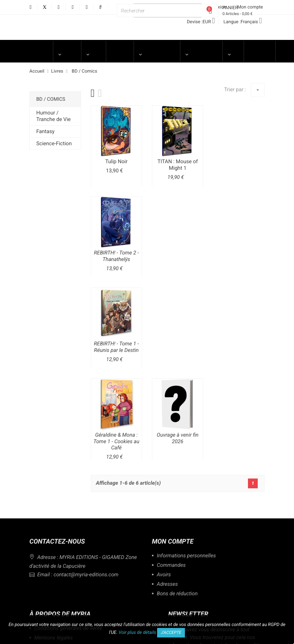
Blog (233, 48)
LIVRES (93, 48)
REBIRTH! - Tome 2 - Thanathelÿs (116, 256)
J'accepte (171, 633)
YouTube (59, 7)
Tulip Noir (116, 161)
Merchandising (157, 48)
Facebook (31, 7)
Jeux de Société (120, 51)
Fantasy (45, 131)
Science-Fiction (54, 143)
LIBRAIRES (260, 48)
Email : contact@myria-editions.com (74, 574)
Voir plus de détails (137, 633)
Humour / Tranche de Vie (53, 116)
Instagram (73, 7)
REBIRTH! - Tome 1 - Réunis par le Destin (116, 347)
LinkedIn (87, 7)
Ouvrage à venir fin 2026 (178, 438)
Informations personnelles (186, 556)
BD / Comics (51, 99)
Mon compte (173, 541)
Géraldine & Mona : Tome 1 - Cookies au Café (116, 441)
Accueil (39, 48)
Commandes (171, 565)
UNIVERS (67, 48)
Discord (106, 7)
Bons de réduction (177, 594)
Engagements (201, 48)
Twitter (45, 7)
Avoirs (164, 575)
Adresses (167, 584)
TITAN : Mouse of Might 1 (178, 165)
